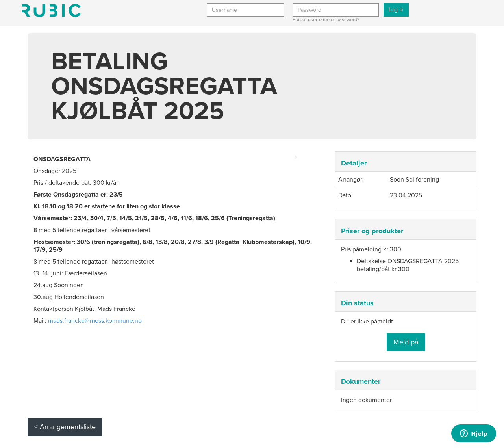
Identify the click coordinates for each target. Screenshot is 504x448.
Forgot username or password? (326, 20)
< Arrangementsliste (65, 427)
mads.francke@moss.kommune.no (95, 321)
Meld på (406, 342)
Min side (51, 10)
